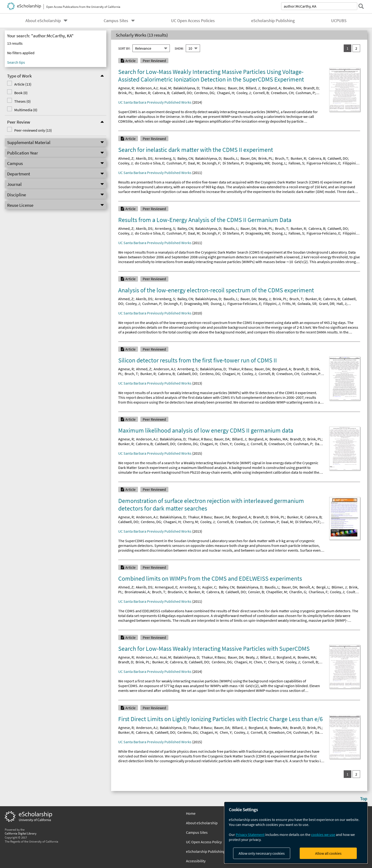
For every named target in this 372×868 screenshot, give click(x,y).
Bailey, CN (185, 158)
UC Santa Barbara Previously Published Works (155, 102)
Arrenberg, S (165, 158)
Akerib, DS (144, 158)
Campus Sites (116, 21)
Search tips (16, 62)
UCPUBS (339, 21)
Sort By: (124, 48)
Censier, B (256, 592)
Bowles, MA (292, 88)
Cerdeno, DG (204, 93)
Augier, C (209, 587)
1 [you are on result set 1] (348, 48)
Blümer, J (339, 587)
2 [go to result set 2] (356, 48)
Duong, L (279, 163)
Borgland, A (271, 88)
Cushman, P (305, 93)
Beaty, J (264, 299)
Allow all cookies (328, 853)
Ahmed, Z (126, 158)
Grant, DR (327, 304)
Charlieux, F (318, 592)
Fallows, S (296, 163)
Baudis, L (231, 158)
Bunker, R (142, 93)
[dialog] (296, 833)
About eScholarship (43, 21)
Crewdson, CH (282, 93)
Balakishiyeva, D (186, 88)
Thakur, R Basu (213, 88)
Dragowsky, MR (257, 163)
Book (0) (21, 93)
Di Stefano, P (233, 163)
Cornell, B (261, 93)
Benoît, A (307, 587)
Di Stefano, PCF (307, 522)
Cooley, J (244, 93)
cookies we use (323, 834)
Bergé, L (323, 587)
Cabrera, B (161, 93)
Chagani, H (225, 93)
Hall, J (341, 304)
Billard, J (253, 88)
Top (364, 799)
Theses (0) (22, 101)
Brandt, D (311, 88)
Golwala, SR (307, 304)
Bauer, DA (236, 88)
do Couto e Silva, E (149, 163)
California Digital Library (21, 833)
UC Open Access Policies (193, 21)
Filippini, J (272, 304)
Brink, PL (125, 93)
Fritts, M (289, 304)
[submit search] (361, 6)
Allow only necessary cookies (262, 853)
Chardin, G (298, 592)
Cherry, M (190, 522)
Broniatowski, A (137, 592)
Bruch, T (282, 158)
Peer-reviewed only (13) (33, 130)
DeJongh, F (211, 163)
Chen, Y (226, 444)
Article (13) (23, 84)
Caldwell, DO (182, 93)
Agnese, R (126, 88)
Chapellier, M (277, 592)
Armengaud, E (166, 587)
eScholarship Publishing (273, 21)
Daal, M (194, 163)
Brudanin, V (177, 592)
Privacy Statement (250, 834)
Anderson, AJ (147, 88)
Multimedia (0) (26, 110)
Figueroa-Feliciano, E (323, 163)
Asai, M (165, 88)
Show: (179, 48)
